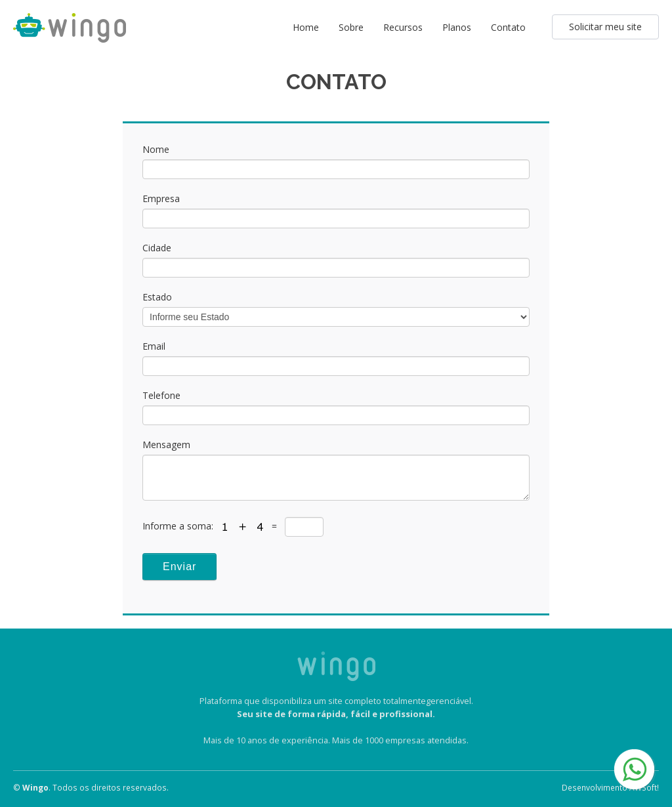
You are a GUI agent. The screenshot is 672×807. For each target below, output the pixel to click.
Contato (508, 27)
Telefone (161, 395)
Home (306, 27)
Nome (156, 149)
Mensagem (166, 445)
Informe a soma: (179, 526)
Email (154, 346)
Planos (457, 27)
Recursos (403, 27)
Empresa (161, 198)
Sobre (351, 27)
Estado (157, 297)
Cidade (157, 248)
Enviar (179, 567)
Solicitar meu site (605, 27)
